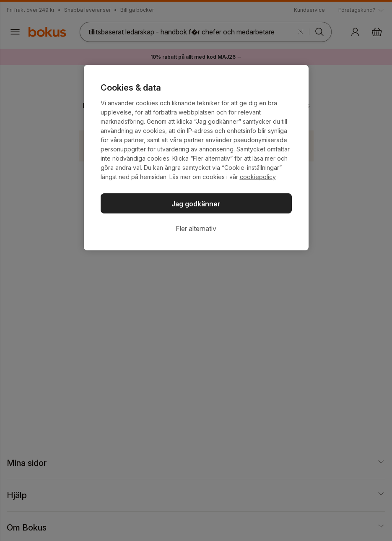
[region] (196, 158)
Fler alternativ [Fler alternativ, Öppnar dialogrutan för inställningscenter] (196, 229)
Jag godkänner (196, 204)
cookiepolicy (258, 177)
